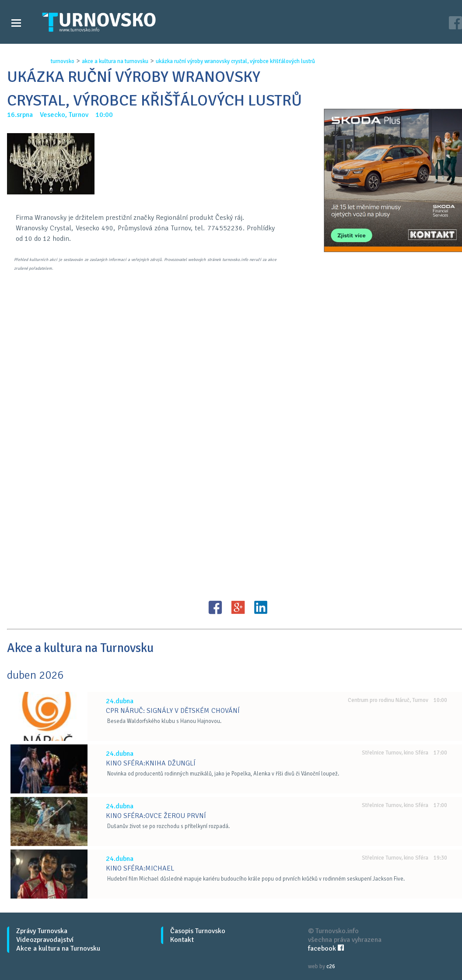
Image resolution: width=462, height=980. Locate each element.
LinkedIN (261, 607)
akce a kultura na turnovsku (115, 61)
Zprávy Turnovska (42, 931)
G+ (238, 607)
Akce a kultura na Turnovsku (58, 948)
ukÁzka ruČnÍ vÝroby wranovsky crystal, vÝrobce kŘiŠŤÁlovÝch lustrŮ (235, 61)
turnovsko (63, 61)
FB (215, 607)
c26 (331, 966)
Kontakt (182, 940)
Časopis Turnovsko (198, 931)
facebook (326, 948)
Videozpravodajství (45, 940)
